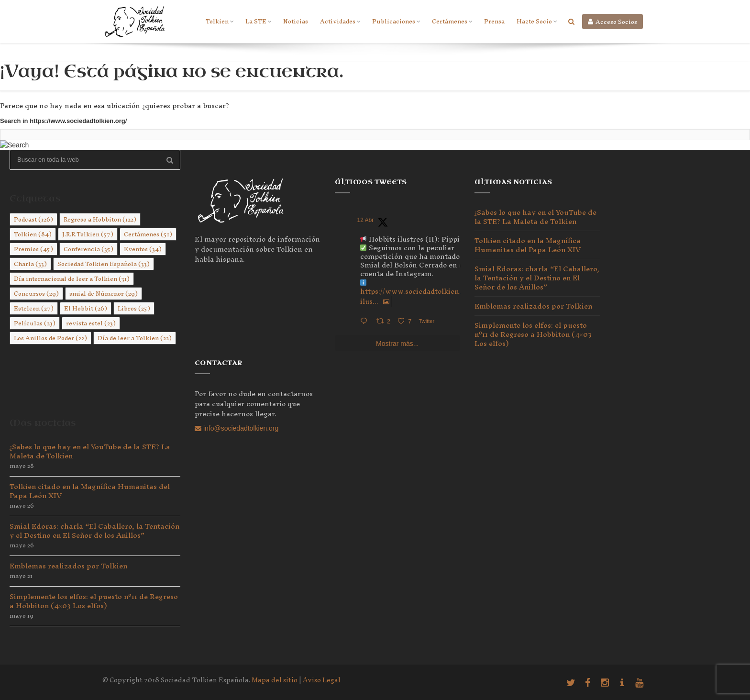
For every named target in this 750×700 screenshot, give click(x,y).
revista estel (91, 323)
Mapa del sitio (275, 680)
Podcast (33, 219)
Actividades (340, 21)
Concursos (36, 294)
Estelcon (34, 308)
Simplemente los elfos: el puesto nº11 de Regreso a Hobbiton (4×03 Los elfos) (94, 601)
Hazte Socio (537, 21)
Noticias (296, 21)
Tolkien (220, 21)
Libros (134, 308)
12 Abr (366, 220)
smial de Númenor (104, 294)
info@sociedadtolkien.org (237, 428)
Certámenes (452, 21)
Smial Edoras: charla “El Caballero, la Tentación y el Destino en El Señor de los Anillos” (94, 531)
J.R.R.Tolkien (88, 234)
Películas (35, 323)
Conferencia (88, 249)
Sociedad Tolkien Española (104, 264)
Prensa (494, 21)
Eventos (143, 249)
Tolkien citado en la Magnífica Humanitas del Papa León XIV (90, 491)
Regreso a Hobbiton (100, 219)
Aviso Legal (322, 680)
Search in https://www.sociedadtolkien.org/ (63, 121)
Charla (30, 264)
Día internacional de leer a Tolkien (72, 279)
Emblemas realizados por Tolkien (68, 566)
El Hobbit (86, 308)
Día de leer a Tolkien (135, 338)
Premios (33, 249)
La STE (258, 21)
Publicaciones (396, 21)
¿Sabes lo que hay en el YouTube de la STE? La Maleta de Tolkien (90, 451)
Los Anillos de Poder (50, 338)
